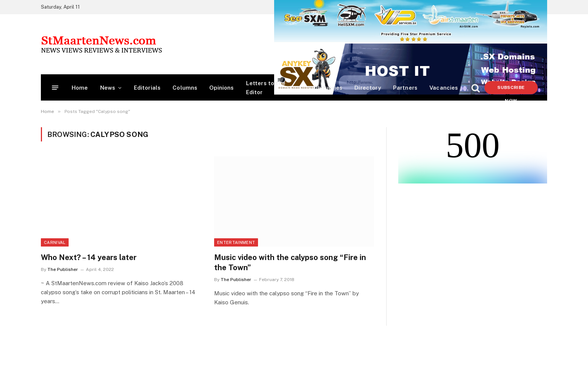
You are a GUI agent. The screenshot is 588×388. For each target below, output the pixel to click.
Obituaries (328, 88)
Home (80, 88)
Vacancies (444, 88)
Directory (368, 88)
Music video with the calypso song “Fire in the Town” (290, 262)
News (108, 88)
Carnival (55, 242)
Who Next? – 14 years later (89, 257)
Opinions (221, 88)
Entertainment (236, 242)
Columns (185, 88)
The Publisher (63, 269)
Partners (405, 88)
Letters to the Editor (266, 88)
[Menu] (55, 88)
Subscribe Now (511, 89)
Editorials (147, 88)
